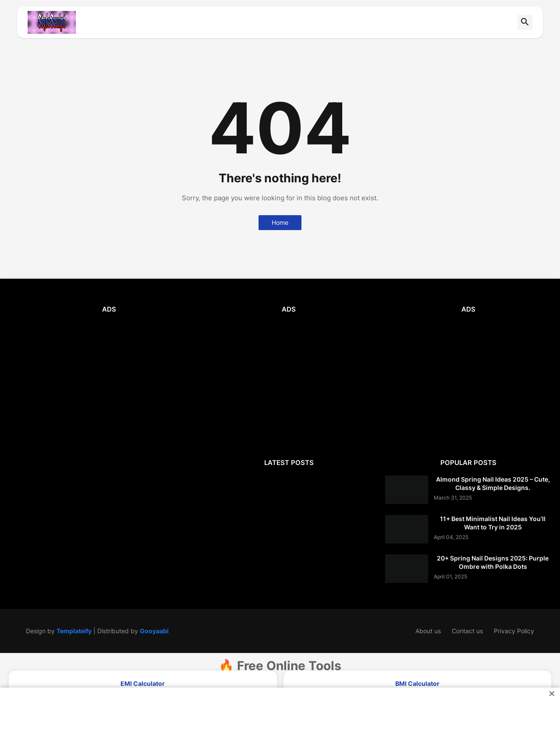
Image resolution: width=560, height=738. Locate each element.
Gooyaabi (154, 631)
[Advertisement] (109, 384)
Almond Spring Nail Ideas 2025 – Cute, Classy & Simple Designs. (493, 483)
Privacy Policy (514, 631)
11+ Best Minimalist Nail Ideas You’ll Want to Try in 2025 (493, 523)
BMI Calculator (417, 683)
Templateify (74, 631)
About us (428, 631)
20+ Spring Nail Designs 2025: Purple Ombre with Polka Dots (493, 562)
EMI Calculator (143, 683)
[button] (525, 22)
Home (280, 222)
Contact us (467, 631)
